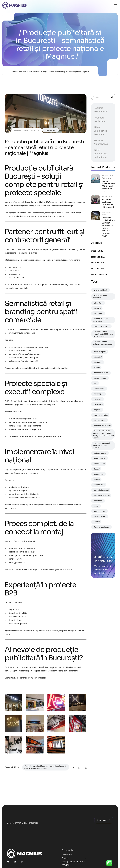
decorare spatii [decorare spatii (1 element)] (100, 352)
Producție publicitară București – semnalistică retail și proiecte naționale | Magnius (45, 767)
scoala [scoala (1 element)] (96, 479)
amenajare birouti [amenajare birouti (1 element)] (101, 290)
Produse (65, 858)
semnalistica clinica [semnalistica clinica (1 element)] (101, 495)
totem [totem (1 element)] (96, 522)
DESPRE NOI (67, 855)
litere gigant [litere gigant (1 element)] (98, 394)
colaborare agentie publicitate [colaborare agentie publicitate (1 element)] (101, 320)
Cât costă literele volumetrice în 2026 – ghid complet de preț (108, 185)
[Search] (112, 97)
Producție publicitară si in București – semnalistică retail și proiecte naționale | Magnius (109, 227)
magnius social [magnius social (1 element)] (99, 420)
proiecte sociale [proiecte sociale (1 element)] (100, 453)
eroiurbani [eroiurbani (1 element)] (98, 362)
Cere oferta (104, 820)
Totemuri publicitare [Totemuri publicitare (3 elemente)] (102, 527)
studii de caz (51, 130)
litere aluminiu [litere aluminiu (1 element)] (99, 389)
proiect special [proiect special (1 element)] (99, 458)
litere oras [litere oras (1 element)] (98, 404)
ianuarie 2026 (98, 263)
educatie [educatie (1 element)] (97, 357)
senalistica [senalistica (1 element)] (98, 501)
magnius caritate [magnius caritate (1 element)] (100, 415)
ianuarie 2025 (98, 268)
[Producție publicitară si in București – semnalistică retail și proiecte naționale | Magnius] (96, 216)
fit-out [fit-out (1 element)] (96, 367)
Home (14, 72)
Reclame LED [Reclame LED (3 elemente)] (99, 464)
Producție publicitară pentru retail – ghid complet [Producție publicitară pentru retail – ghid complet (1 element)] (101, 445)
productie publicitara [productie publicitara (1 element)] (102, 425)
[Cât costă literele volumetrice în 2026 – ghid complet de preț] (96, 179)
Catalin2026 (34, 131)
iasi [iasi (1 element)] (95, 383)
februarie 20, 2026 (21, 131)
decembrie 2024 (99, 274)
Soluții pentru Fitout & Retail (73, 862)
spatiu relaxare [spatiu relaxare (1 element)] (100, 516)
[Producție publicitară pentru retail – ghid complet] (96, 200)
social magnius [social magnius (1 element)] (99, 511)
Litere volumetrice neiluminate (100, 154)
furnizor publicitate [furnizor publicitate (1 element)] (101, 373)
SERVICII (65, 865)
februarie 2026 (98, 257)
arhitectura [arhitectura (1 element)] (98, 303)
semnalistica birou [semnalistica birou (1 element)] (101, 490)
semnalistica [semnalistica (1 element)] (99, 485)
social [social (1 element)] (96, 506)
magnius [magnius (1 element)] (97, 410)
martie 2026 (97, 251)
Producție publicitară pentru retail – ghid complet (108, 203)
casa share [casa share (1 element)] (98, 313)
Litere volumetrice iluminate (100, 131)
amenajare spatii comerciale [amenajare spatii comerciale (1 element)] (100, 296)
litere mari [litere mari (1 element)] (98, 399)
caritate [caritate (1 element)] (97, 308)
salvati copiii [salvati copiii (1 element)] (98, 474)
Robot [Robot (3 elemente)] (96, 469)
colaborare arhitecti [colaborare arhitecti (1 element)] (101, 326)
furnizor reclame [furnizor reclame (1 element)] (100, 378)
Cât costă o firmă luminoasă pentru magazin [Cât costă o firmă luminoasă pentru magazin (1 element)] (103, 343)
